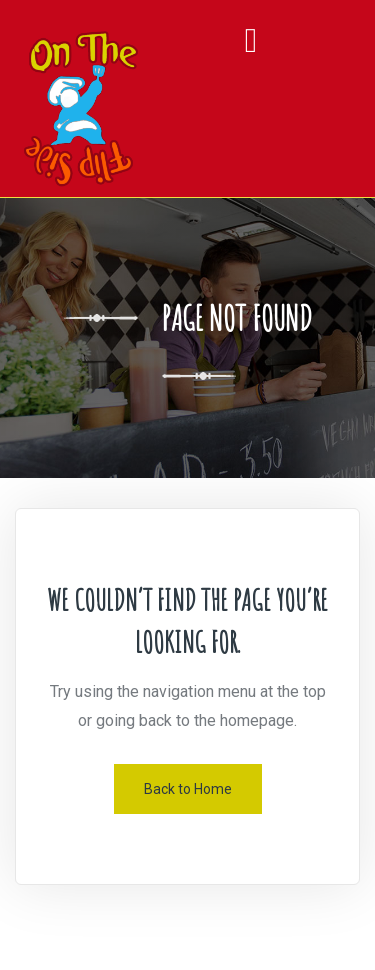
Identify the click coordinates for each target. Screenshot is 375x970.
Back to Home (188, 789)
